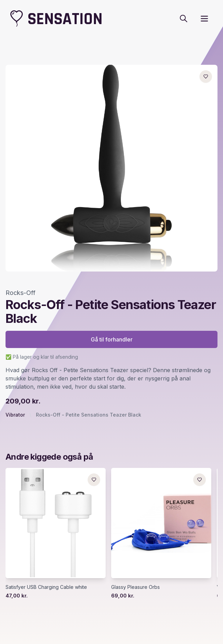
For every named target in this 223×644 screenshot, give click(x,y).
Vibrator (15, 415)
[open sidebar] (204, 19)
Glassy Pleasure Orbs (135, 587)
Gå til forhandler (112, 339)
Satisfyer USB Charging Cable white (46, 587)
